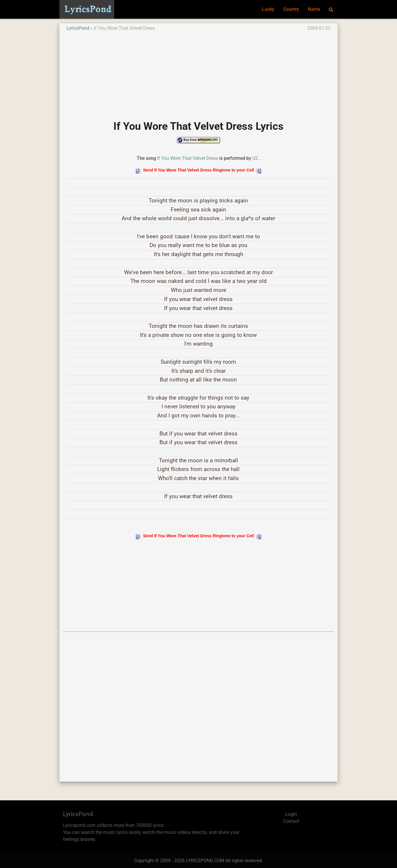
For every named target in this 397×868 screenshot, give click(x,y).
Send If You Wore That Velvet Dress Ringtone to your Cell (198, 170)
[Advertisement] (198, 73)
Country (291, 9)
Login (291, 814)
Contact (291, 821)
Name (314, 9)
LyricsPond (78, 28)
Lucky (268, 9)
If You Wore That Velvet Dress (188, 158)
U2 (255, 158)
